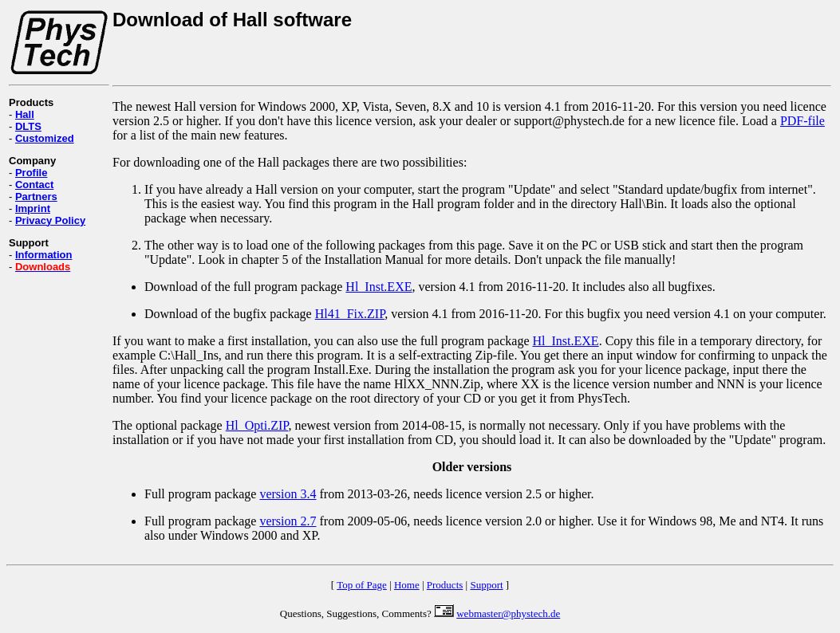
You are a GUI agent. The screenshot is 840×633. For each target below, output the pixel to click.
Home (407, 585)
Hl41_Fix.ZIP (350, 314)
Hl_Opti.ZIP (257, 425)
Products (445, 585)
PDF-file (803, 121)
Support (486, 585)
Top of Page (362, 585)
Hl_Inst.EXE (379, 287)
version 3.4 (288, 494)
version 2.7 (288, 521)
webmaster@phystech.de (508, 613)
